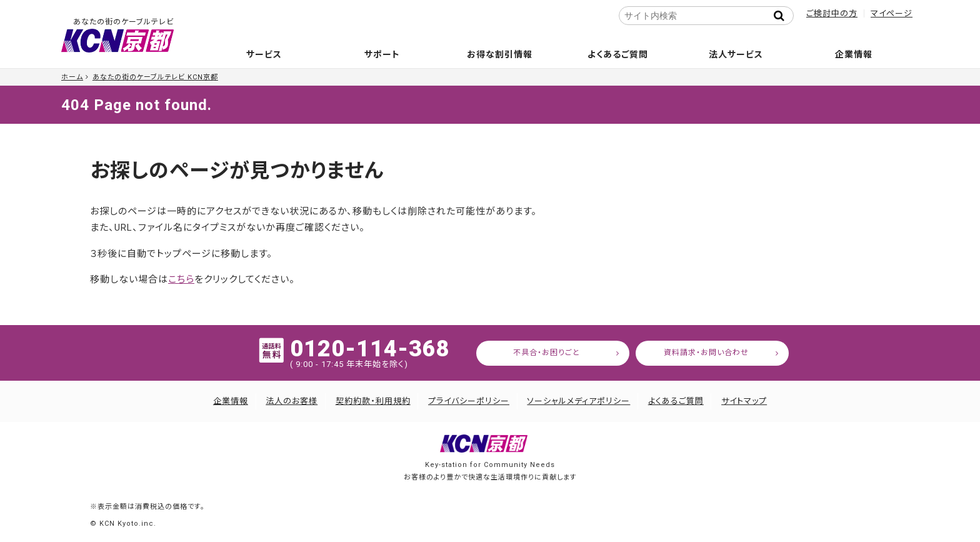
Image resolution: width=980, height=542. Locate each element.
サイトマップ (744, 401)
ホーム (72, 77)
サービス (264, 54)
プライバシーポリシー (469, 401)
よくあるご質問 (618, 54)
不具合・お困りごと (547, 353)
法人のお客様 (292, 401)
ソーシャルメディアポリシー (578, 401)
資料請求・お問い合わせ (706, 353)
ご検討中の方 (832, 13)
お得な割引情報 (500, 54)
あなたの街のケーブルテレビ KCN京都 (155, 77)
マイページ (892, 13)
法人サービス (736, 54)
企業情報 (854, 54)
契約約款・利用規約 (373, 401)
